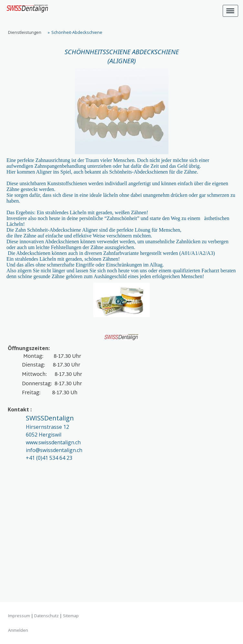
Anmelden (18, 630)
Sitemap (71, 616)
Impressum (19, 616)
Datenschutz (46, 616)
